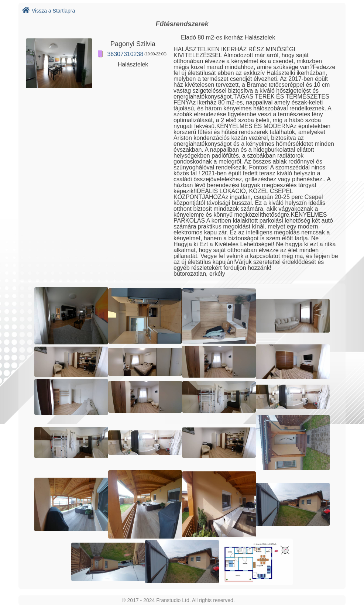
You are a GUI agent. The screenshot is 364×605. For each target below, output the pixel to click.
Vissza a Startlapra (49, 11)
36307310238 (125, 54)
